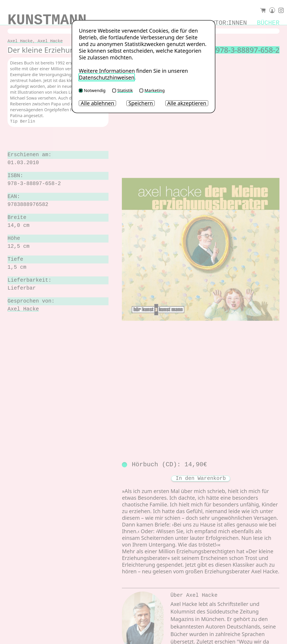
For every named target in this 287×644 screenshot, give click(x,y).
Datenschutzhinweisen (107, 77)
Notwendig (92, 90)
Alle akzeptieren (187, 103)
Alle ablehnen (97, 103)
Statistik (122, 90)
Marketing (152, 90)
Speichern (141, 103)
